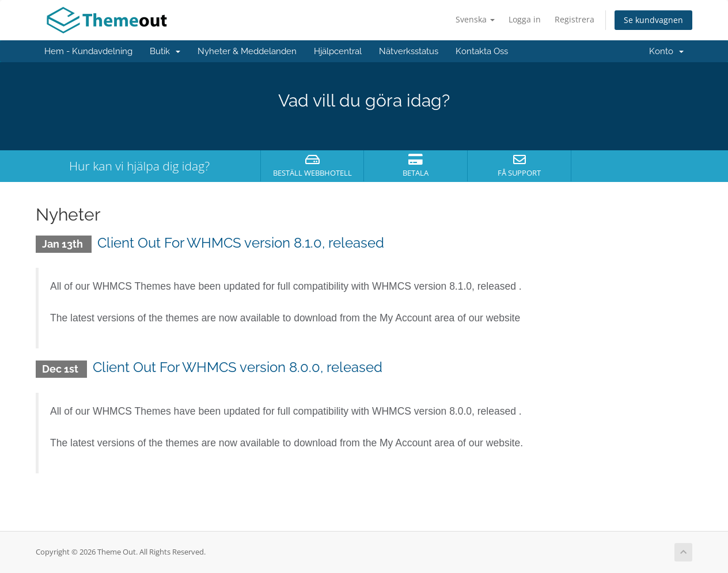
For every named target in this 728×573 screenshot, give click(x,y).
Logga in (525, 19)
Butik (165, 51)
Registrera (575, 19)
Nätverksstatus (409, 51)
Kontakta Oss (482, 51)
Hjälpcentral (338, 51)
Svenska (475, 19)
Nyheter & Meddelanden (247, 51)
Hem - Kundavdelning (88, 51)
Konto (666, 51)
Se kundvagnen (653, 20)
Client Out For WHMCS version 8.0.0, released (238, 367)
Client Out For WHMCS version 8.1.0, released (241, 243)
